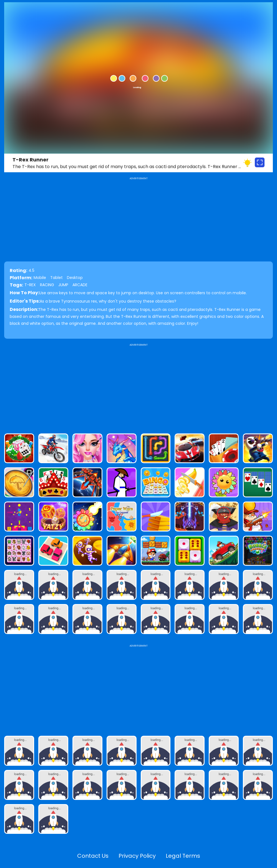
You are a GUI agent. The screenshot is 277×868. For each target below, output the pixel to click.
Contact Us (93, 856)
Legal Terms (183, 856)
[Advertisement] (138, 386)
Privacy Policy (137, 856)
